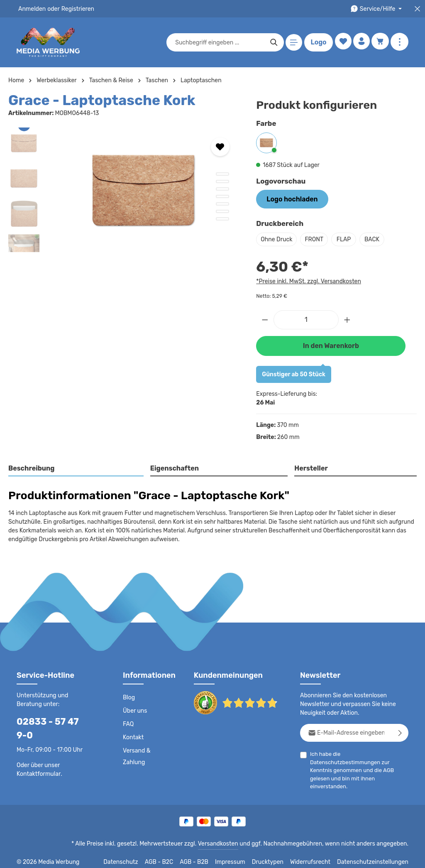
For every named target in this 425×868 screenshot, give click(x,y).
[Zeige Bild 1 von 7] (222, 174)
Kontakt (133, 735)
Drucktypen (276, 856)
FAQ (129, 722)
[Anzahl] (306, 318)
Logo (317, 42)
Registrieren (75, 9)
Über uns (135, 709)
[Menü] (292, 43)
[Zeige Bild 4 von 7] (222, 196)
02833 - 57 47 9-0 (52, 719)
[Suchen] (272, 42)
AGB (394, 760)
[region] (124, 190)
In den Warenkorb (331, 343)
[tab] (76, 466)
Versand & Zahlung (136, 754)
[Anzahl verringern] (265, 318)
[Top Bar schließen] (417, 9)
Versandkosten (226, 837)
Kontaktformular (37, 758)
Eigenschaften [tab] (173, 466)
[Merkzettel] (341, 43)
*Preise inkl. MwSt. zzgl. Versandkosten (307, 280)
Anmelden (31, 9)
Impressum (241, 856)
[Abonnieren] (400, 730)
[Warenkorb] (380, 43)
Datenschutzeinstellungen (375, 856)
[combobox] (218, 42)
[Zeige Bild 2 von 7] (222, 181)
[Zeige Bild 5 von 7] (222, 204)
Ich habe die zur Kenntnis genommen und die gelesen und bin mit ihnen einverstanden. (359, 759)
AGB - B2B (205, 856)
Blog (129, 695)
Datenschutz (133, 856)
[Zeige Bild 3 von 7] (222, 189)
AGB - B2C (170, 856)
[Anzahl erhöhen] (347, 318)
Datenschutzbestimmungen (374, 752)
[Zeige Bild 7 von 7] (222, 219)
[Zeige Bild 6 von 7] (222, 211)
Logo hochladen (289, 199)
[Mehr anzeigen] (399, 43)
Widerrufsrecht (316, 856)
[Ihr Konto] (360, 43)
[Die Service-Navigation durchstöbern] (377, 9)
